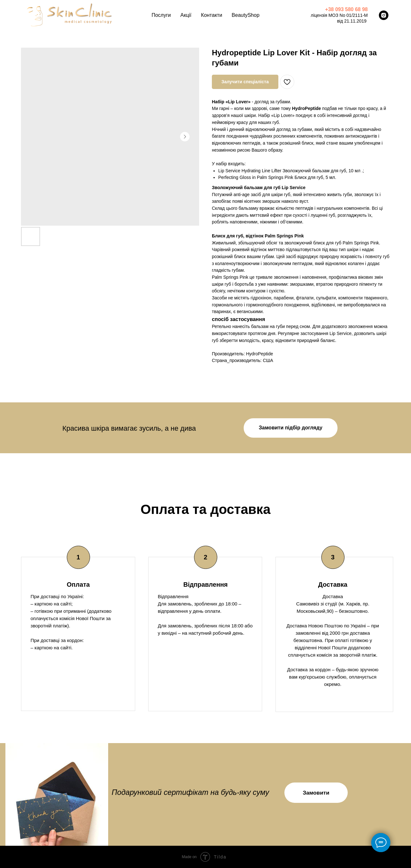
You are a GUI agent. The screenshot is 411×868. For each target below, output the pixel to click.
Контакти (212, 15)
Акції (186, 15)
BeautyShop (245, 15)
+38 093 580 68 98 (346, 9)
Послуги (161, 15)
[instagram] (384, 15)
